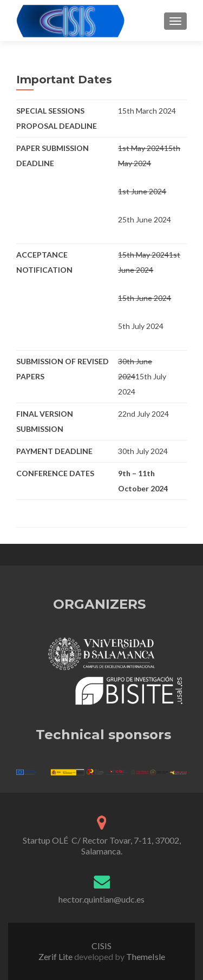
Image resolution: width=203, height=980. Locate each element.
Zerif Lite (56, 956)
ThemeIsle (146, 956)
